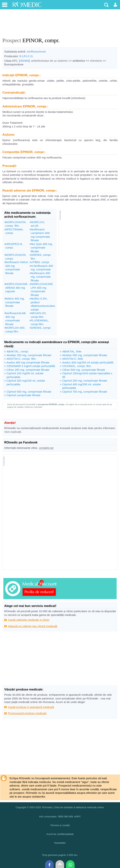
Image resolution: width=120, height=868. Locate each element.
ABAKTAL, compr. (18, 351)
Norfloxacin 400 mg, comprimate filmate (41, 277)
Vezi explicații (13, 432)
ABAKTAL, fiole (72, 351)
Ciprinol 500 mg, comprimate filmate (29, 392)
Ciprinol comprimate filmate (24, 395)
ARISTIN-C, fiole (73, 359)
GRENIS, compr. (41, 328)
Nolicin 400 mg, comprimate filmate (15, 302)
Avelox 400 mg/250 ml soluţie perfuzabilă (88, 362)
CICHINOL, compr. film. (77, 366)
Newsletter (60, 843)
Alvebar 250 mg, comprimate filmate (29, 355)
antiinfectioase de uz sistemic (49, 61)
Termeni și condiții (60, 825)
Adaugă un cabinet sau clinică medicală (33, 626)
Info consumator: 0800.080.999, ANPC (60, 817)
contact (20, 407)
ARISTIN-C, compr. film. (21, 359)
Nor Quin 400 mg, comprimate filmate (42, 248)
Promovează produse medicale (27, 713)
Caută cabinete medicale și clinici (29, 620)
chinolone (96, 61)
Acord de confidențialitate (60, 834)
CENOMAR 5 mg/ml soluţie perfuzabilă (31, 366)
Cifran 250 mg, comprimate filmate (28, 370)
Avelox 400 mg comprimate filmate (28, 362)
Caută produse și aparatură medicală (31, 707)
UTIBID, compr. (40, 262)
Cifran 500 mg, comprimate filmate (84, 370)
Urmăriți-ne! (46, 448)
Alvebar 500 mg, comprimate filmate (85, 355)
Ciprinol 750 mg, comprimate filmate (85, 392)
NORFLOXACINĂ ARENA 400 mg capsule (16, 288)
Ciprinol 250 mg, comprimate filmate (85, 381)
